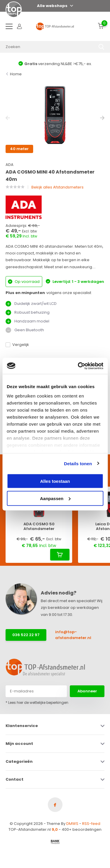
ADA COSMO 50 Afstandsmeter (39, 526)
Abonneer (87, 691)
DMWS (72, 824)
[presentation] (8, 118)
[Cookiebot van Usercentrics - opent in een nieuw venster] (78, 366)
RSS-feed (91, 824)
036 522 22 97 (26, 635)
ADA (10, 165)
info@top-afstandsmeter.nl (73, 635)
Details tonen (78, 463)
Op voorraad (24, 282)
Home (16, 74)
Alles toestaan (55, 481)
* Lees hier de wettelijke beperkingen (37, 703)
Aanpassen (55, 498)
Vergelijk (17, 345)
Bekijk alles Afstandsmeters (57, 187)
